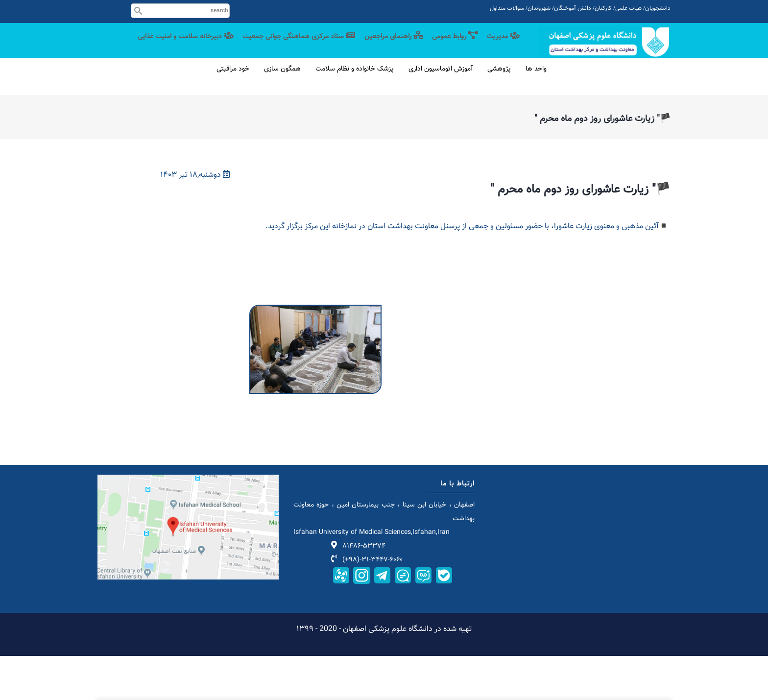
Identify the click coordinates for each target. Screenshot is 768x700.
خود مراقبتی (233, 113)
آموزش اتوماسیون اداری (441, 113)
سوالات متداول (507, 8)
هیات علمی (628, 8)
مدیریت (503, 45)
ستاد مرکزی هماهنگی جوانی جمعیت (290, 45)
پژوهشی (499, 113)
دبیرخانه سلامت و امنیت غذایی (469, 85)
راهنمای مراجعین (388, 45)
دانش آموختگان (573, 8)
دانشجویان (658, 8)
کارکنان (603, 8)
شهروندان (539, 8)
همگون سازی (282, 113)
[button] (315, 355)
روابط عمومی (452, 45)
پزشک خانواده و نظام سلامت (355, 113)
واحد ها (536, 113)
